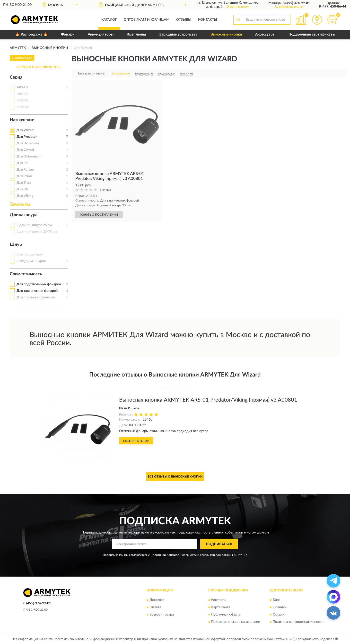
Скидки (279, 615)
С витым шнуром (30, 255)
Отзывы (184, 20)
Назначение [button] (22, 120)
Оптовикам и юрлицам (147, 20)
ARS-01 (22, 87)
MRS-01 (23, 101)
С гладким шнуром (31, 261)
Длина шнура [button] (24, 215)
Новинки (280, 607)
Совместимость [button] (26, 274)
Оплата (155, 607)
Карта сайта (221, 607)
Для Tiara (24, 183)
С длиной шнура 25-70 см (37, 232)
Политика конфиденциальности (298, 622)
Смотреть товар (136, 441)
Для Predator (27, 137)
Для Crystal (25, 150)
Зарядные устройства (178, 34)
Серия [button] (16, 77)
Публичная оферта (226, 615)
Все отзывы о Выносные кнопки (175, 477)
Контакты (208, 20)
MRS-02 (23, 107)
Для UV (22, 189)
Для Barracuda (28, 143)
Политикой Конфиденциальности (174, 555)
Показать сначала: (91, 74)
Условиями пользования (216, 555)
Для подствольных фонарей (39, 284)
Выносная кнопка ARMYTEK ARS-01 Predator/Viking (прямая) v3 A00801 (208, 400)
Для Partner (26, 170)
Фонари (68, 34)
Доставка (157, 600)
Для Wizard (26, 130)
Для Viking (25, 196)
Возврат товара (162, 615)
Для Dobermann (29, 156)
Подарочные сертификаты (312, 34)
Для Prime (25, 176)
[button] (289, 7)
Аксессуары (265, 34)
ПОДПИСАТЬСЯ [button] (219, 544)
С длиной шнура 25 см (34, 225)
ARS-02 (22, 94)
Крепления (136, 34)
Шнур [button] (16, 245)
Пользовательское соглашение (236, 622)
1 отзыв (105, 190)
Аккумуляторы (101, 34)
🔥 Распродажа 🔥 (31, 34)
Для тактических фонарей (37, 291)
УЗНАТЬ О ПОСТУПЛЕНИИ (99, 215)
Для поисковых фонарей (36, 297)
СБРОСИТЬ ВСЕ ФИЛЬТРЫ (39, 67)
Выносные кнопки (226, 34)
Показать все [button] (20, 204)
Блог (276, 600)
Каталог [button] (109, 20)
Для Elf (22, 163)
